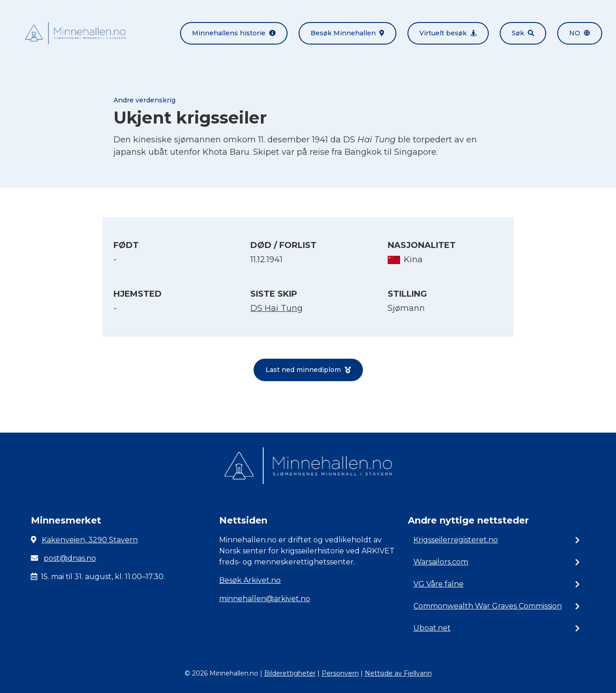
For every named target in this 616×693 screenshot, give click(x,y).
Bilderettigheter (290, 673)
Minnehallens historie (234, 33)
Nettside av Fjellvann (398, 673)
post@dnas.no (70, 558)
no (580, 33)
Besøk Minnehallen (348, 33)
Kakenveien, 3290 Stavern (90, 540)
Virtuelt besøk (448, 33)
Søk (523, 33)
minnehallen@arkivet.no (265, 599)
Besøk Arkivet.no (250, 580)
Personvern (340, 673)
